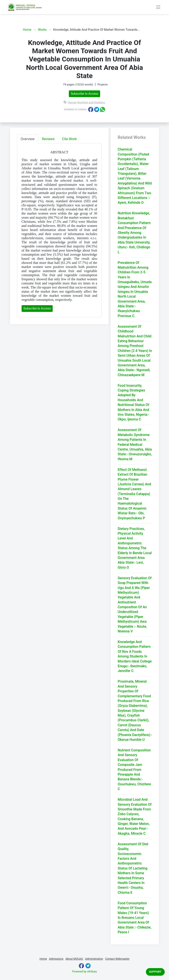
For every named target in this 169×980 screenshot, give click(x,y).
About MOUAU (74, 959)
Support (155, 972)
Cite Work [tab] (69, 139)
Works (42, 30)
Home (27, 30)
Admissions (56, 959)
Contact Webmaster (117, 959)
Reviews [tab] (48, 139)
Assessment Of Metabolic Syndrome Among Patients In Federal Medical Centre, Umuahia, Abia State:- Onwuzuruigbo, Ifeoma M (135, 444)
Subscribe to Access (84, 94)
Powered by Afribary (84, 971)
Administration (94, 959)
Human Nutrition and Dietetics (86, 103)
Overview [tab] (28, 139)
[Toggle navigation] (158, 7)
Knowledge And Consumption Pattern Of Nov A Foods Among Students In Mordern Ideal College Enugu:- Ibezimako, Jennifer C (135, 656)
